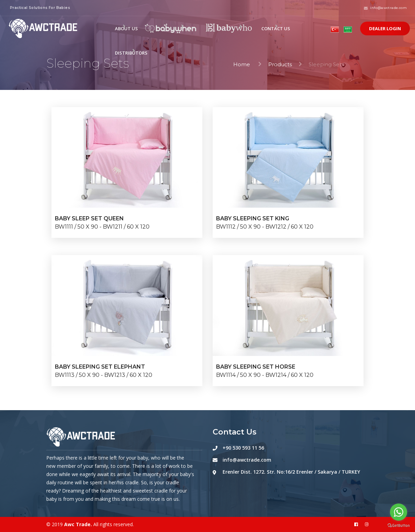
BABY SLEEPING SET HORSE (256, 367)
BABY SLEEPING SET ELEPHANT (100, 367)
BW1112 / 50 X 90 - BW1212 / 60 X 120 (265, 227)
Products (280, 64)
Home (242, 64)
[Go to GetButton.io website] (399, 525)
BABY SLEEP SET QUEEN (89, 218)
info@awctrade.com (247, 460)
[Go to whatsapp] (399, 512)
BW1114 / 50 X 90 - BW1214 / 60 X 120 (265, 375)
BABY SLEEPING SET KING (253, 218)
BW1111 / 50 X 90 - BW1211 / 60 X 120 (102, 227)
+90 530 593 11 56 (243, 448)
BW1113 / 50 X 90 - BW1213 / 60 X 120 (104, 375)
